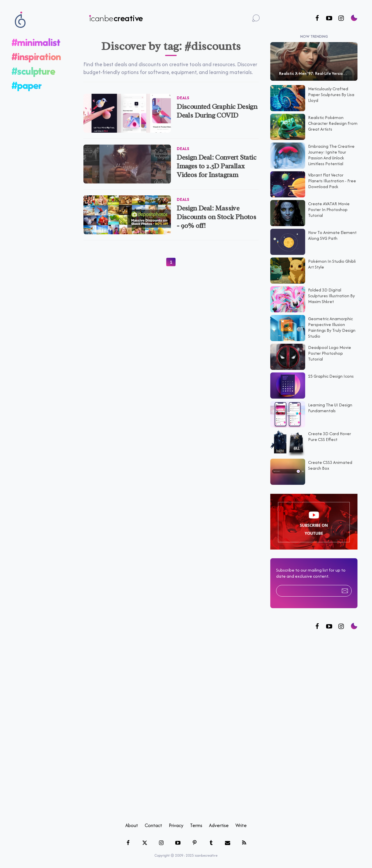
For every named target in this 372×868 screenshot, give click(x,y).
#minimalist (36, 42)
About (132, 825)
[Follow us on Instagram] (341, 18)
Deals (183, 98)
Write (241, 825)
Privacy (176, 825)
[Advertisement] (314, 726)
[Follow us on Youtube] (329, 18)
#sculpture (33, 71)
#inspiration (36, 56)
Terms (196, 825)
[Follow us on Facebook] (317, 18)
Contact (153, 825)
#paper (27, 85)
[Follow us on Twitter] (329, 627)
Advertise (219, 825)
